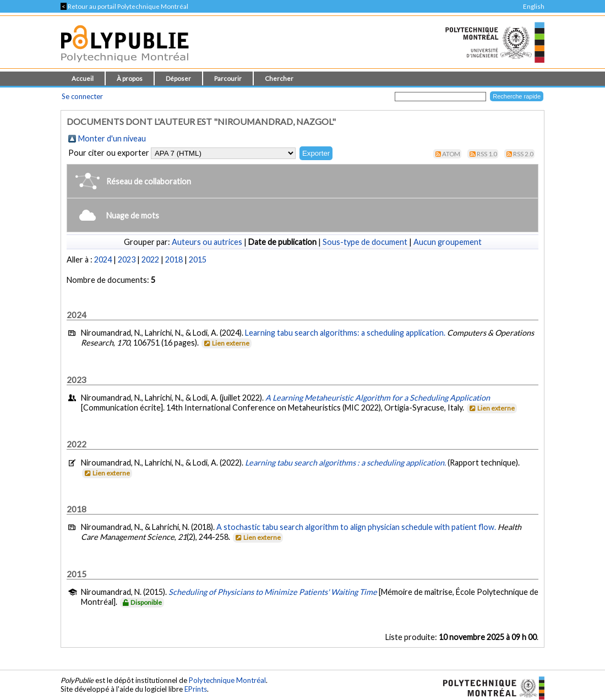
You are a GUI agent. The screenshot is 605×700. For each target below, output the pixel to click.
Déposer (178, 78)
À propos (130, 78)
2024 (103, 259)
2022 (150, 259)
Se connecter (82, 96)
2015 (198, 259)
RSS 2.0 (523, 154)
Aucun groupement (448, 242)
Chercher (279, 78)
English (534, 6)
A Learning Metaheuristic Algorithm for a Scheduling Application (378, 398)
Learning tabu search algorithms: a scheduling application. (345, 333)
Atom (451, 154)
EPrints (196, 689)
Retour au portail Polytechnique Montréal (124, 6)
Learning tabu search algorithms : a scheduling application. (346, 463)
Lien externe (226, 343)
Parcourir (228, 78)
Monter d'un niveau (112, 138)
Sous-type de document (365, 242)
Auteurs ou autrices (207, 242)
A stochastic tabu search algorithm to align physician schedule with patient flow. (356, 527)
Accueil (83, 78)
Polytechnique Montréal (227, 680)
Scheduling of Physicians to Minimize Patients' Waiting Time (273, 592)
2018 (174, 259)
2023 (127, 259)
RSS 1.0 (487, 154)
